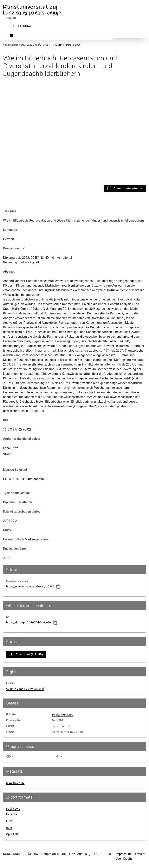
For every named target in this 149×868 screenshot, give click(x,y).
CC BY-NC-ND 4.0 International (24, 479)
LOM (9, 821)
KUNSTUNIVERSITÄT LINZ (33, 45)
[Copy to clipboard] (58, 587)
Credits (128, 859)
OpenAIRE (12, 834)
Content (74, 134)
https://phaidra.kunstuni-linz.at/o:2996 (30, 586)
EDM (9, 828)
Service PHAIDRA (62, 715)
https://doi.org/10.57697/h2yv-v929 (29, 622)
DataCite (12, 814)
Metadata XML (15, 783)
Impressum (123, 854)
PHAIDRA (25, 26)
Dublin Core (13, 809)
